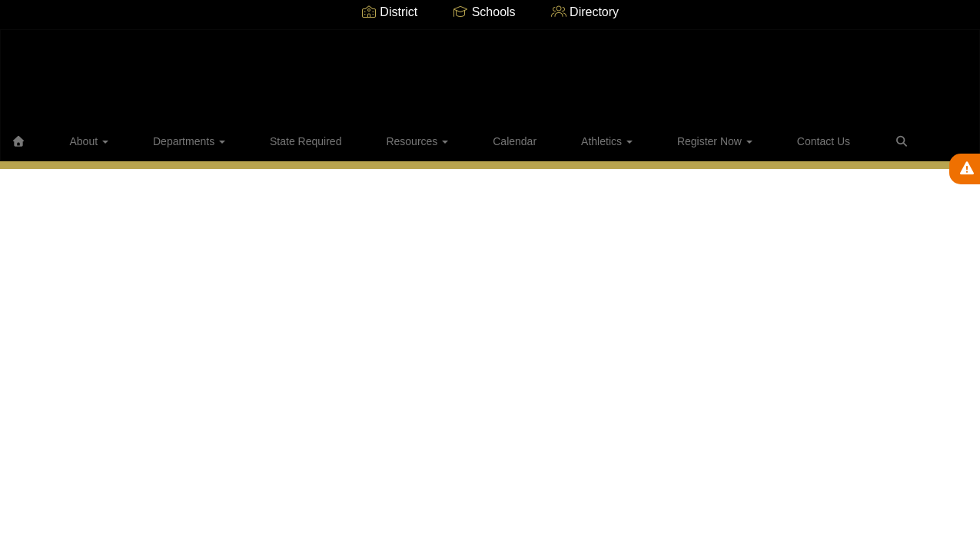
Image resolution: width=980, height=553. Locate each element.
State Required (265, 141)
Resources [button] (355, 141)
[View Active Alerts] (965, 169)
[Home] (42, 141)
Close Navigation (802, 147)
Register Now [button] (588, 141)
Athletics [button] (502, 141)
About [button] (91, 141)
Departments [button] (170, 141)
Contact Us (675, 141)
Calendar (431, 141)
